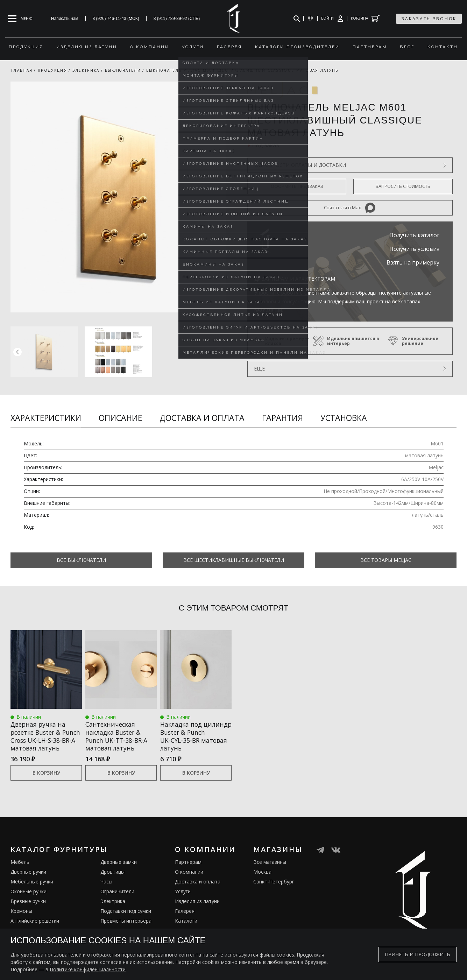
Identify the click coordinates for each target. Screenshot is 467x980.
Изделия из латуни (197, 910)
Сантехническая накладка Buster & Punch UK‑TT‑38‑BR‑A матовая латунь (118, 736)
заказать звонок (429, 19)
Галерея (185, 919)
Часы (106, 890)
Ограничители (117, 900)
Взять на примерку (413, 262)
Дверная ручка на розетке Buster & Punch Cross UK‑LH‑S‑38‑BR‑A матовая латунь (39, 741)
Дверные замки (119, 870)
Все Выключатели (81, 560)
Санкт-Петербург (274, 890)
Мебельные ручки (32, 890)
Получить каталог (414, 235)
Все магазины (270, 870)
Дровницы (112, 880)
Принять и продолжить (418, 954)
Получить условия (414, 249)
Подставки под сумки (126, 919)
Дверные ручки (28, 880)
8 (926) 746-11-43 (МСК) (116, 19)
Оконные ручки (29, 900)
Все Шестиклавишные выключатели (234, 560)
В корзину (46, 781)
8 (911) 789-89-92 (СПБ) (177, 19)
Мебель (20, 870)
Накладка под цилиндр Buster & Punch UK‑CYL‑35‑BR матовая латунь (191, 736)
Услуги (183, 900)
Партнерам (188, 870)
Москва (262, 880)
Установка (344, 418)
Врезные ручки (28, 910)
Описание (120, 418)
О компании (189, 880)
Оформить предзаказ (297, 186)
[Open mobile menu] (20, 19)
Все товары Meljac (386, 560)
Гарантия (282, 418)
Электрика (113, 910)
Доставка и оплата (202, 418)
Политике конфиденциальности (88, 969)
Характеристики (46, 418)
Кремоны (21, 919)
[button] (219, 352)
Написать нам (65, 19)
